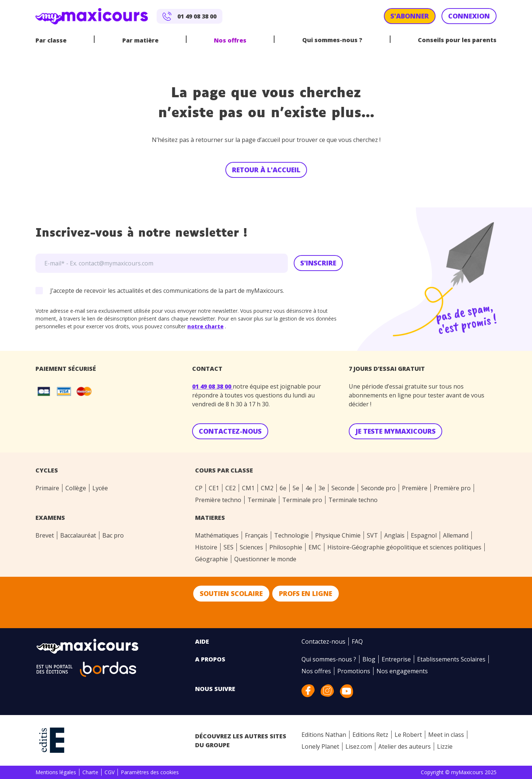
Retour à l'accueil (266, 170)
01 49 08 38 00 (212, 386)
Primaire (47, 488)
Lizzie (445, 746)
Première (415, 488)
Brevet (45, 535)
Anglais (394, 535)
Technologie (291, 535)
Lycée (100, 488)
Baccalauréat (78, 535)
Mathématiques (217, 535)
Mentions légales (56, 772)
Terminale (262, 500)
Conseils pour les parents (457, 40)
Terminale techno (353, 500)
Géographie (212, 559)
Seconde (343, 488)
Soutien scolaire (231, 593)
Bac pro (113, 535)
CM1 (248, 488)
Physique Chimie (338, 535)
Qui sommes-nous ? (332, 40)
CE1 (214, 488)
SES (229, 547)
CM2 (267, 488)
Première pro (452, 488)
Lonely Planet (320, 746)
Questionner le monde (265, 559)
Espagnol (424, 535)
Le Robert (408, 735)
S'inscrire (318, 263)
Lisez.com (359, 746)
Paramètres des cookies (150, 772)
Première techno (218, 500)
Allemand (456, 535)
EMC (315, 547)
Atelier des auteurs (405, 746)
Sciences (251, 547)
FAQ (357, 641)
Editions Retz (370, 735)
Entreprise (396, 659)
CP (199, 488)
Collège (76, 488)
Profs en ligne (306, 593)
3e (322, 488)
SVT (372, 535)
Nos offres (230, 40)
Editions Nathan (324, 735)
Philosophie (286, 547)
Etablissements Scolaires (451, 659)
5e (296, 488)
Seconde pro (378, 488)
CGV (110, 772)
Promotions (354, 671)
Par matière (140, 40)
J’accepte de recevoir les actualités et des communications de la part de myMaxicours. (167, 291)
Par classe (51, 40)
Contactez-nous (323, 641)
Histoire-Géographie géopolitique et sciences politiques (404, 547)
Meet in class (446, 735)
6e (283, 488)
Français (256, 535)
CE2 (231, 488)
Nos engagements (402, 671)
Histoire (206, 547)
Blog (369, 659)
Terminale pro (302, 500)
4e (309, 488)
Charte (90, 772)
